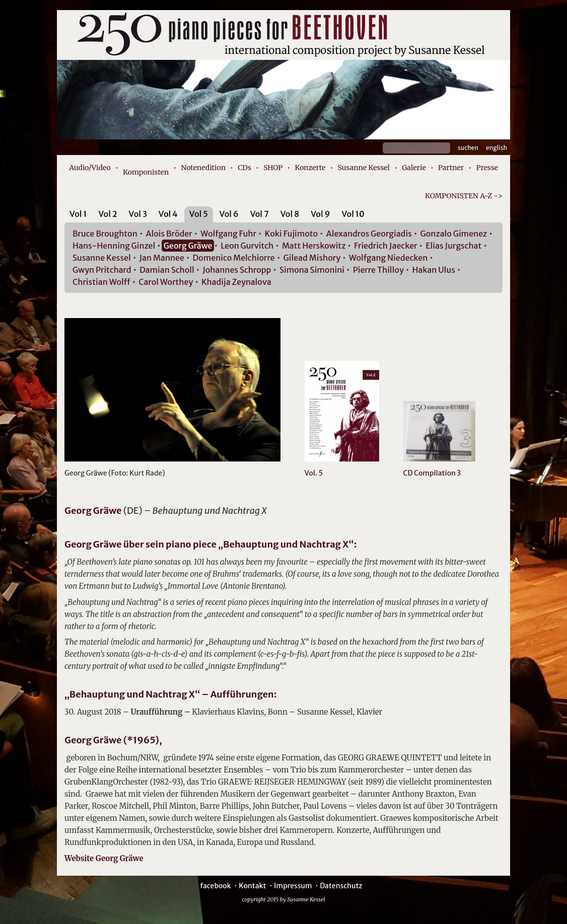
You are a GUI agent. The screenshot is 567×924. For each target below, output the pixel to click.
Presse (487, 168)
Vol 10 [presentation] (353, 214)
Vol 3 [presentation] (138, 214)
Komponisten (146, 172)
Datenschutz (341, 886)
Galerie (414, 168)
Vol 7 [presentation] (260, 214)
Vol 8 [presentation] (290, 214)
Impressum (293, 886)
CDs (244, 168)
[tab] (78, 216)
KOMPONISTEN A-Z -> (464, 196)
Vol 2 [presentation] (108, 214)
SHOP (273, 168)
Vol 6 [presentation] (229, 214)
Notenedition (203, 168)
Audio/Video (90, 168)
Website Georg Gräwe (104, 858)
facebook (215, 886)
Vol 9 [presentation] (320, 214)
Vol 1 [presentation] (78, 214)
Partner (451, 168)
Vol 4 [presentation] (168, 214)
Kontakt (252, 886)
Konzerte (310, 168)
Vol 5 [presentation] (199, 214)
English (497, 148)
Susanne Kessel (364, 168)
